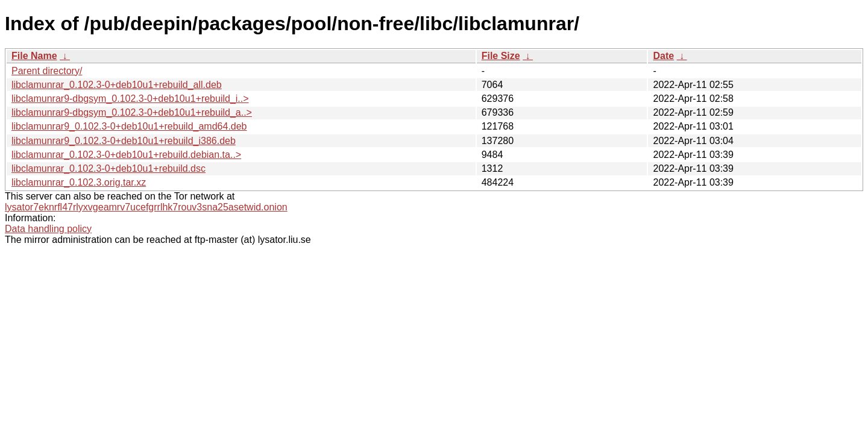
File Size (501, 56)
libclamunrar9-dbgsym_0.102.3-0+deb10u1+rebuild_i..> (130, 99)
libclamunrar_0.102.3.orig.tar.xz (79, 182)
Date (663, 56)
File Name (34, 56)
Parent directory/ (47, 71)
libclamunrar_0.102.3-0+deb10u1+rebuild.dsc (108, 168)
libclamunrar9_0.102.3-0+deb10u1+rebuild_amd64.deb (129, 126)
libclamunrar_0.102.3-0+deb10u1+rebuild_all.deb (117, 85)
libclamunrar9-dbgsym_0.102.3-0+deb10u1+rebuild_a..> (132, 112)
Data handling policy (48, 229)
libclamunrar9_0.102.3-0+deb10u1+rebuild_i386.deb (124, 141)
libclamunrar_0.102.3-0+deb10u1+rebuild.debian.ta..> (126, 155)
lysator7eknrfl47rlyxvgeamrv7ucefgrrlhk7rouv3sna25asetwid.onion (146, 207)
